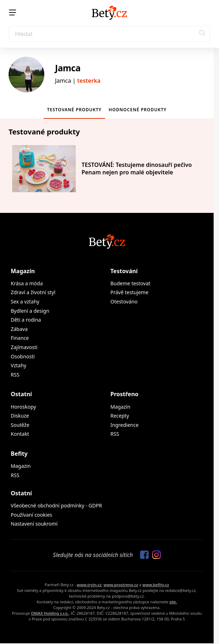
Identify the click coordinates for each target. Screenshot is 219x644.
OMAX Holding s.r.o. (50, 613)
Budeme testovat (130, 283)
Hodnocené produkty (138, 110)
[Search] (109, 34)
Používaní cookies (31, 515)
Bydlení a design (30, 311)
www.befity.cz (156, 585)
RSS (15, 375)
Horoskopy (23, 407)
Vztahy (19, 365)
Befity (19, 454)
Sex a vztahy (25, 301)
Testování (124, 271)
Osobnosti (23, 356)
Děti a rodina (26, 320)
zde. (173, 602)
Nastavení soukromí (34, 524)
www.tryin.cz (89, 585)
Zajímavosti (24, 347)
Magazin (21, 466)
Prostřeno (125, 394)
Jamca (68, 68)
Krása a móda (27, 283)
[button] (202, 34)
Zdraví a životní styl (33, 292)
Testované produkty (74, 110)
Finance (20, 338)
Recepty (120, 416)
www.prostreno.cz (121, 585)
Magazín (23, 271)
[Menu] (13, 12)
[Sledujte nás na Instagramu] (155, 555)
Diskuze (20, 416)
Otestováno (124, 301)
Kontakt (20, 434)
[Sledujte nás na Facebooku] (143, 555)
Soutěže (20, 425)
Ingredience (125, 425)
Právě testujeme (129, 292)
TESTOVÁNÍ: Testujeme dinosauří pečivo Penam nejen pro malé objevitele (137, 168)
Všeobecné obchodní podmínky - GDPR (56, 505)
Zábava (19, 329)
